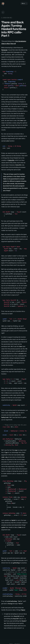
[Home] (3, 4)
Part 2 (23, 610)
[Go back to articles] (3, 12)
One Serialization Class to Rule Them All (14, 42)
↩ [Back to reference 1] (23, 628)
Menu (24, 4)
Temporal (4, 50)
